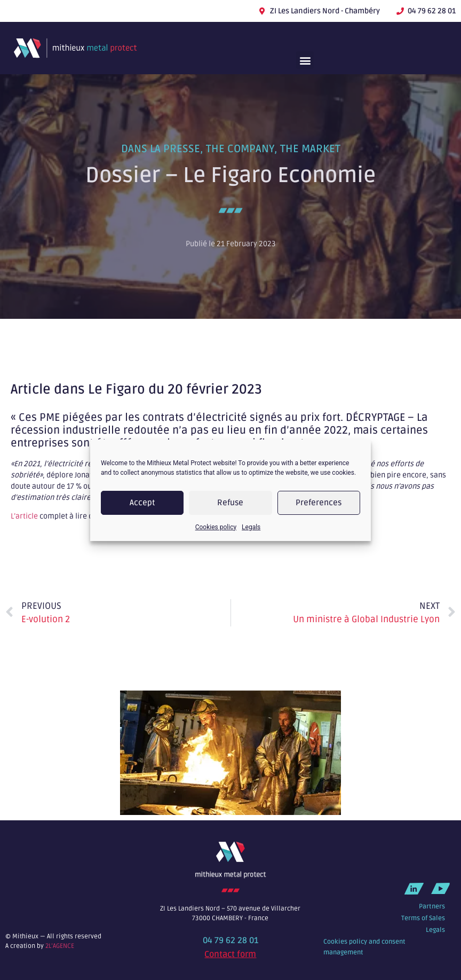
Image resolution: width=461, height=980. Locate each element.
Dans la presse (161, 149)
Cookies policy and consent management (364, 947)
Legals (251, 527)
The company (240, 149)
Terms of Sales (423, 918)
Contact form (230, 954)
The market (310, 149)
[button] (305, 60)
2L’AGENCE (60, 946)
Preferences (319, 503)
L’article (24, 516)
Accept (142, 503)
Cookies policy (216, 527)
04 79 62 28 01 (230, 940)
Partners (432, 907)
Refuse (230, 503)
